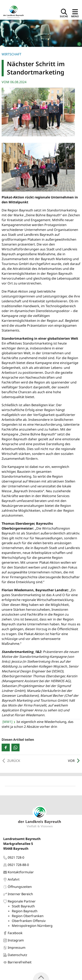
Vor (74, 761)
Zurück (11, 761)
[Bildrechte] (77, 42)
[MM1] (7, 722)
